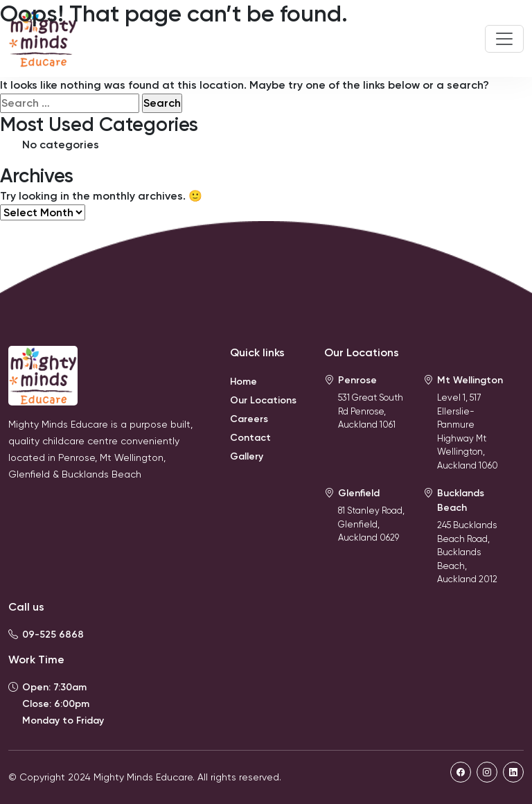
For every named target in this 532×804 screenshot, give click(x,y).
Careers (249, 419)
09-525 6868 (53, 635)
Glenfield (359, 493)
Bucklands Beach (461, 500)
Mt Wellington (470, 380)
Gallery (247, 456)
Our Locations (263, 400)
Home (243, 382)
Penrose (357, 380)
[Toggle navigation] (504, 39)
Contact (250, 438)
